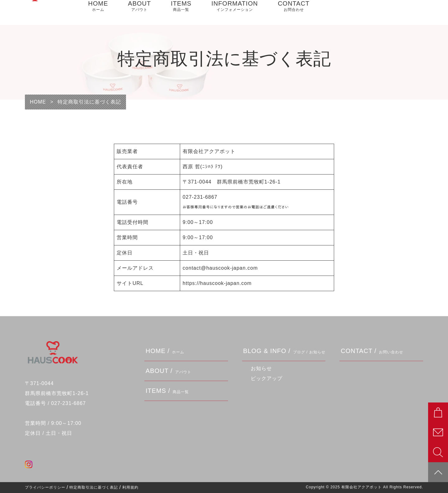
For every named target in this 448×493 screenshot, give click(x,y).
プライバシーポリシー (45, 487)
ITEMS (181, 12)
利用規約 (130, 487)
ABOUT (139, 12)
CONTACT (294, 12)
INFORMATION (235, 12)
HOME (98, 12)
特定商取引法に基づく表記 (94, 487)
